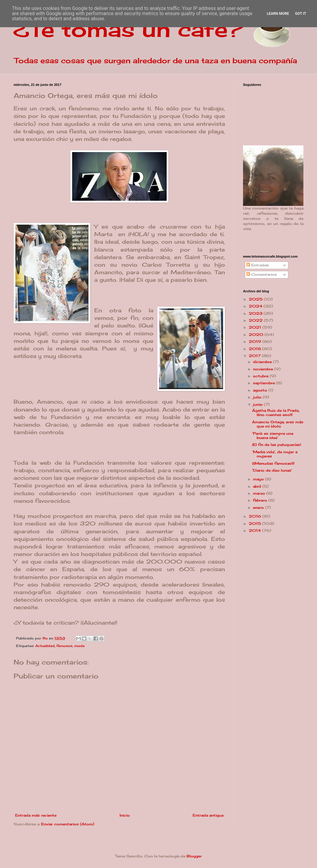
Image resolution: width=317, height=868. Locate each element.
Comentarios (262, 274)
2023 (256, 313)
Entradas (258, 265)
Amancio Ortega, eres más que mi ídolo (278, 424)
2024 (256, 306)
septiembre (264, 383)
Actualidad (45, 646)
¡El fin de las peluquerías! (277, 445)
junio (258, 404)
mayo (259, 479)
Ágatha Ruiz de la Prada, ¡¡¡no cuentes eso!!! (276, 413)
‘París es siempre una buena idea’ (273, 436)
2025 (256, 299)
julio (258, 397)
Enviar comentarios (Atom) (68, 824)
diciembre (263, 362)
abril (258, 486)
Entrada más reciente (36, 815)
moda (79, 646)
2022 (256, 320)
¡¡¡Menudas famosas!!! (273, 463)
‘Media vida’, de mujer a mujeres (275, 454)
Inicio (125, 815)
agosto (261, 390)
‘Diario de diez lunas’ (272, 470)
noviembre (264, 369)
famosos (64, 646)
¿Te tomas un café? (128, 29)
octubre (261, 376)
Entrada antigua (208, 815)
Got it (301, 14)
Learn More (278, 14)
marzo (260, 493)
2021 (256, 327)
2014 (255, 530)
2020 (257, 335)
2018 (255, 349)
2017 (255, 356)
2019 (256, 341)
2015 (256, 523)
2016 (256, 516)
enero (259, 507)
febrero (261, 500)
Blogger (194, 856)
